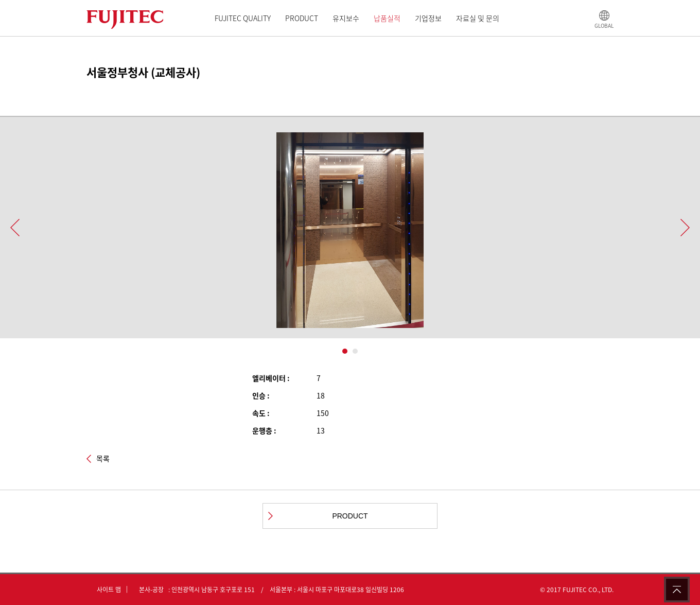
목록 (103, 459)
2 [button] (355, 351)
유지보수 (346, 18)
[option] (350, 235)
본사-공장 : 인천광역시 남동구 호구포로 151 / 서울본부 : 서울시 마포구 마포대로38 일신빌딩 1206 (269, 590)
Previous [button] (15, 228)
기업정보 (428, 18)
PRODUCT (302, 18)
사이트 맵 (109, 590)
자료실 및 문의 (478, 18)
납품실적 (387, 18)
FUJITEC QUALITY (243, 18)
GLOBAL (604, 25)
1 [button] (345, 351)
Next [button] (685, 228)
